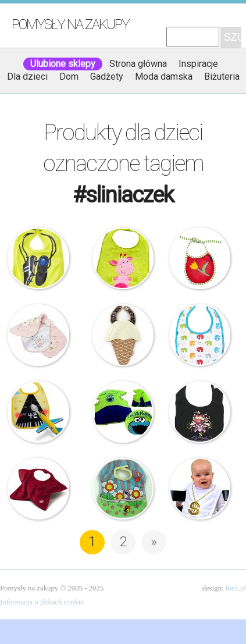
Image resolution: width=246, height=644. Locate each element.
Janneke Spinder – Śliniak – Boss (200, 489)
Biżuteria (222, 77)
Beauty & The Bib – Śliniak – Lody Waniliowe (123, 335)
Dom (69, 77)
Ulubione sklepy (63, 64)
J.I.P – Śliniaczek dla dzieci (38, 258)
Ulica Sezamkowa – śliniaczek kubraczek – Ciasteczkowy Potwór (123, 412)
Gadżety (107, 77)
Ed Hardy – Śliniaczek (200, 412)
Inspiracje (198, 64)
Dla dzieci (27, 77)
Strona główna (138, 64)
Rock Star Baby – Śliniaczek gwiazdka (38, 489)
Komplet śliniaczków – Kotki (38, 335)
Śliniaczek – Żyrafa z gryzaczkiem (123, 258)
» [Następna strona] (154, 542)
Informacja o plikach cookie (42, 602)
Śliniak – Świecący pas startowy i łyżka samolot (38, 412)
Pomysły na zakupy (70, 24)
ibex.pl (236, 588)
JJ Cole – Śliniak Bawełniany (200, 335)
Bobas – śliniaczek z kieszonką (123, 489)
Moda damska (164, 77)
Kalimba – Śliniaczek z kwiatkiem (200, 258)
